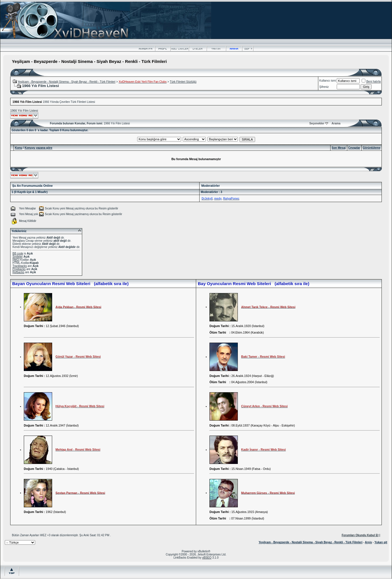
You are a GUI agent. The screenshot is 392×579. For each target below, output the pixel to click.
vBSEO (207, 558)
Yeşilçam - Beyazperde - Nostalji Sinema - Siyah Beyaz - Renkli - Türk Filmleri (66, 82)
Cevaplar (354, 148)
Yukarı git (381, 542)
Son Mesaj (339, 148)
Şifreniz (324, 87)
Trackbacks (20, 266)
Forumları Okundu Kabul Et (360, 535)
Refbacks (18, 272)
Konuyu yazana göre (39, 148)
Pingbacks (19, 269)
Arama (336, 123)
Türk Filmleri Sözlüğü (183, 82)
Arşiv (368, 542)
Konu (19, 148)
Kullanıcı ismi (328, 81)
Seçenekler (317, 123)
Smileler (18, 257)
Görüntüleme (372, 148)
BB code (18, 254)
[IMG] (16, 260)
